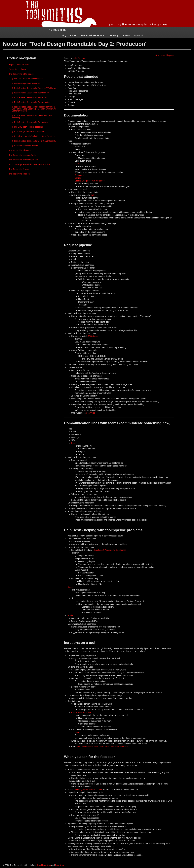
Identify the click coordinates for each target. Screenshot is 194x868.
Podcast (126, 35)
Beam (77, 732)
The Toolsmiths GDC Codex (21, 74)
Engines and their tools (19, 65)
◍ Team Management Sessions (26, 83)
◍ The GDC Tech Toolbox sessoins (27, 127)
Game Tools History (18, 69)
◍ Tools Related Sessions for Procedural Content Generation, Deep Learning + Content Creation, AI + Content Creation (35, 109)
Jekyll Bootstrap (44, 865)
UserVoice (91, 413)
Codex (73, 35)
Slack (77, 164)
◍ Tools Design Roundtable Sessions (28, 132)
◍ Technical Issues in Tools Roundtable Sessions (33, 136)
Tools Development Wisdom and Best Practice (29, 164)
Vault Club (139, 35)
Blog (64, 35)
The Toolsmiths (57, 30)
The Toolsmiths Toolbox (19, 174)
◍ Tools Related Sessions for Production (30, 122)
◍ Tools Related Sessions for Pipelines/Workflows (34, 88)
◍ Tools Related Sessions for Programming (31, 102)
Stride (70, 615)
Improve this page (164, 55)
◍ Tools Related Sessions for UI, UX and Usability (34, 141)
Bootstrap (59, 865)
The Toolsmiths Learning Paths (22, 155)
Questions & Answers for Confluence (110, 550)
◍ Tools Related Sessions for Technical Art (30, 93)
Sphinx (78, 178)
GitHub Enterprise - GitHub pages (90, 181)
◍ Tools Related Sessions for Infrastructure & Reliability (32, 116)
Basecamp (79, 175)
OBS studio (92, 336)
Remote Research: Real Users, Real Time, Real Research (103, 747)
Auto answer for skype (81, 712)
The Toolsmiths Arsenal (19, 169)
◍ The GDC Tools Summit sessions (27, 79)
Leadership (114, 35)
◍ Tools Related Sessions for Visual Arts (30, 97)
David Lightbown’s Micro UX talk (88, 789)
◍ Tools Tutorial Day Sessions (25, 146)
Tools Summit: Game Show (92, 35)
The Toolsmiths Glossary (20, 150)
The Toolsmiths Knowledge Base (23, 160)
